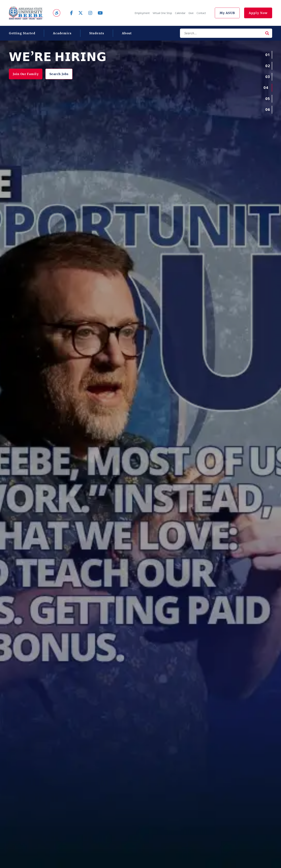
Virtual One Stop (162, 13)
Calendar (180, 13)
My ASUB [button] (227, 13)
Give (191, 13)
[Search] (221, 33)
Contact (201, 13)
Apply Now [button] (258, 13)
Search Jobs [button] (63, 74)
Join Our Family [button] (27, 74)
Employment (142, 13)
